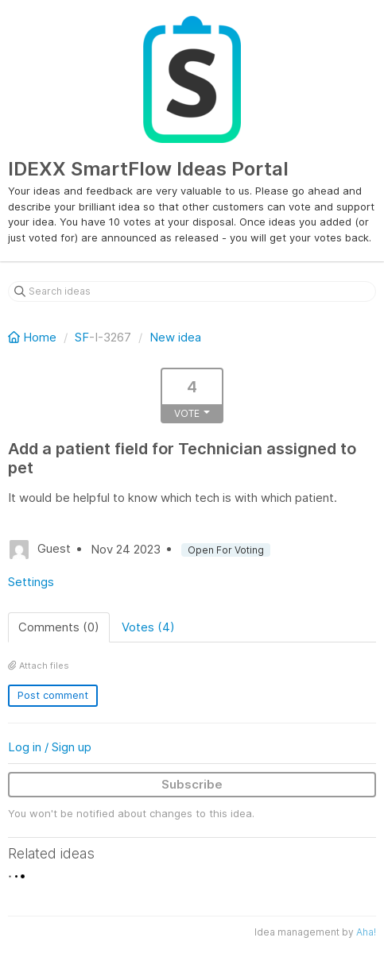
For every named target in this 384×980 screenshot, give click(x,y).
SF (82, 337)
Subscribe (192, 784)
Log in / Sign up (50, 747)
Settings (31, 582)
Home (34, 337)
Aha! (366, 932)
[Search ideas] (192, 291)
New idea (175, 337)
